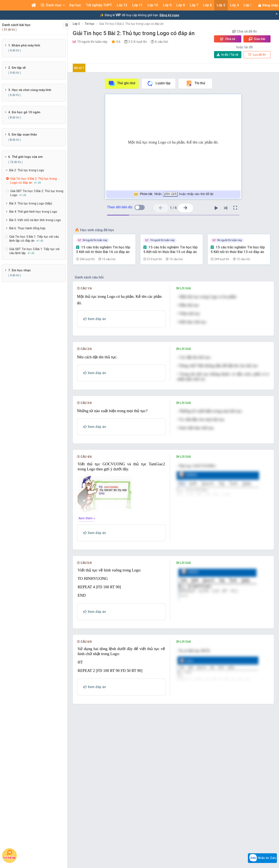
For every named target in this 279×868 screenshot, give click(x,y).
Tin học (90, 24)
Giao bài (257, 39)
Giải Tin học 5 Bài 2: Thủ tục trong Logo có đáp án (131, 24)
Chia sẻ (228, 39)
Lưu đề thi (257, 55)
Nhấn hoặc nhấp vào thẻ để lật (173, 194)
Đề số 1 (79, 68)
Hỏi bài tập (9, 854)
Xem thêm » (87, 518)
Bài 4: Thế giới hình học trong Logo (33, 212)
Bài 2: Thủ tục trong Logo (27, 170)
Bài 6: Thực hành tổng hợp (27, 228)
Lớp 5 (76, 24)
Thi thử (195, 83)
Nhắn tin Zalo (262, 858)
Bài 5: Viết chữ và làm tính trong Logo (35, 220)
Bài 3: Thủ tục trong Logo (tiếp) (31, 203)
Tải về (228, 55)
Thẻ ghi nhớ (122, 83)
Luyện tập (159, 83)
